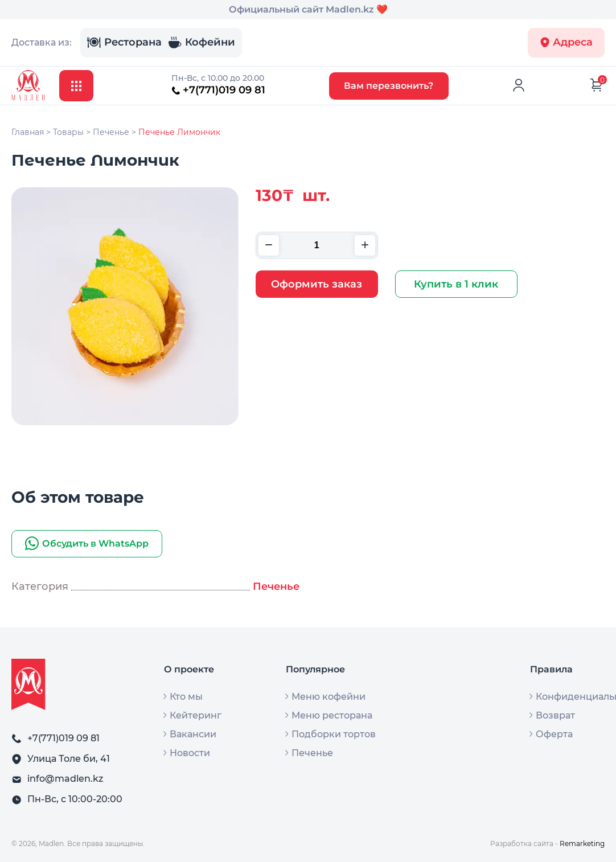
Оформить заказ (317, 284)
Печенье (276, 586)
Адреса (566, 42)
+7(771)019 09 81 (218, 90)
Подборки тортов (334, 734)
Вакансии (193, 734)
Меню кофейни (328, 697)
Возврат (555, 716)
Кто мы (186, 697)
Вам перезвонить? (389, 86)
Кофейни (202, 43)
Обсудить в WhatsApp (87, 544)
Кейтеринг (196, 716)
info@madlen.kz (65, 779)
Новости (190, 753)
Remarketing (582, 843)
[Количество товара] (317, 245)
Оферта (554, 734)
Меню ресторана (332, 716)
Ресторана (124, 43)
